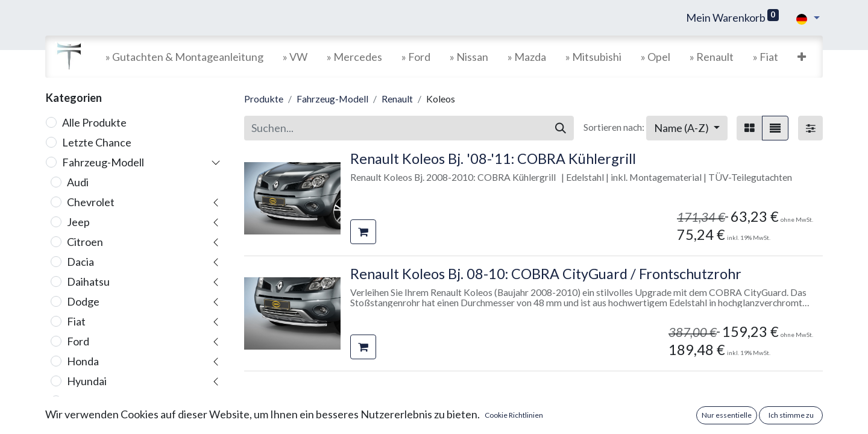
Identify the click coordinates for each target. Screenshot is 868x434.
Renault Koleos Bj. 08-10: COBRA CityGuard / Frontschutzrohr (546, 274)
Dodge (83, 301)
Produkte (264, 99)
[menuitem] (184, 57)
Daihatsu (88, 281)
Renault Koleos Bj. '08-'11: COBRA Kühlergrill (493, 159)
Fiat (76, 321)
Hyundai (87, 381)
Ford (78, 341)
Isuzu (80, 401)
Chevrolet (91, 202)
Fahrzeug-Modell (103, 162)
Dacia (80, 262)
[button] (802, 57)
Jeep (78, 222)
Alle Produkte (94, 122)
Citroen (85, 242)
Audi (78, 182)
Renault (397, 99)
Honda (83, 361)
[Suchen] (561, 128)
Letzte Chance (97, 142)
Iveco (80, 421)
